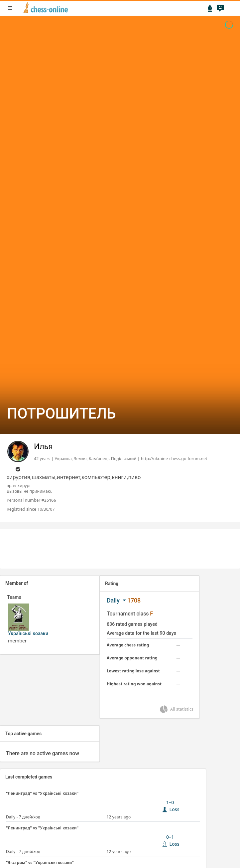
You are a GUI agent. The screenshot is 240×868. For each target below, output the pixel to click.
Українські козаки (28, 633)
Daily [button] (114, 600)
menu (10, 8)
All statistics (176, 709)
